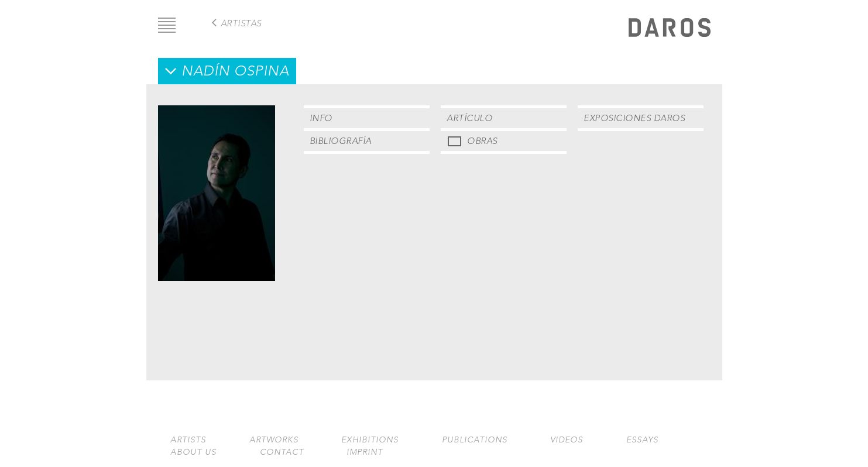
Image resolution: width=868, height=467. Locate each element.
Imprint (365, 452)
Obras (482, 141)
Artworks (274, 440)
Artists (188, 440)
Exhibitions (370, 440)
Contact (282, 452)
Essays (642, 440)
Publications (475, 440)
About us (193, 452)
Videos (567, 440)
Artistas (241, 23)
